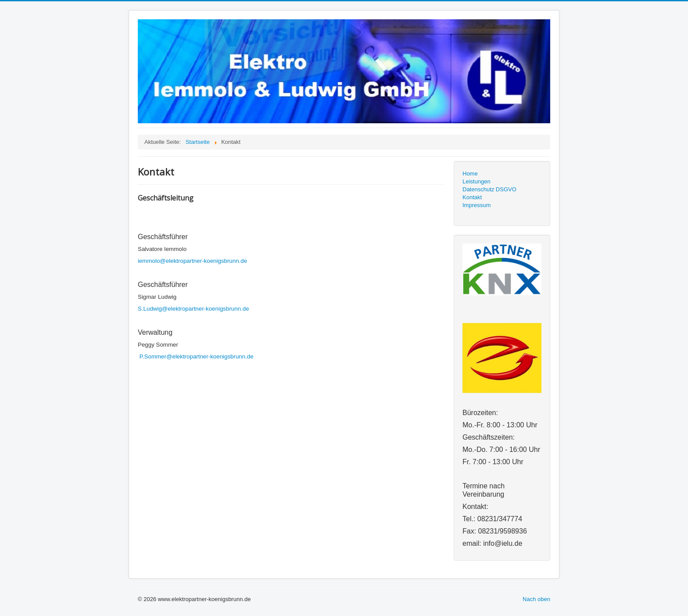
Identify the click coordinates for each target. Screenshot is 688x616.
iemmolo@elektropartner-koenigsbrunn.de (192, 261)
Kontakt (472, 197)
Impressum (477, 205)
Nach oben (536, 599)
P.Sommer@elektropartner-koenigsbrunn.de (197, 356)
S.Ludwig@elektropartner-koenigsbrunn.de (193, 309)
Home (470, 174)
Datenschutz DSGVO (489, 189)
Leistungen (477, 181)
